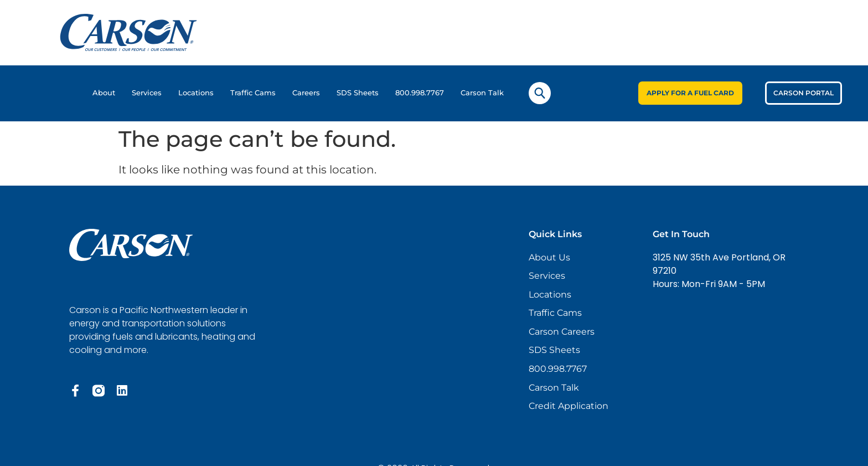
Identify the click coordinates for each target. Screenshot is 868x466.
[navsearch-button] (540, 93)
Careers (306, 93)
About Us (549, 257)
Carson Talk (482, 93)
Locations (196, 93)
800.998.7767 (420, 93)
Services (147, 93)
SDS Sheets (358, 93)
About (104, 93)
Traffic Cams (253, 93)
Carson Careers (562, 333)
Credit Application (569, 408)
